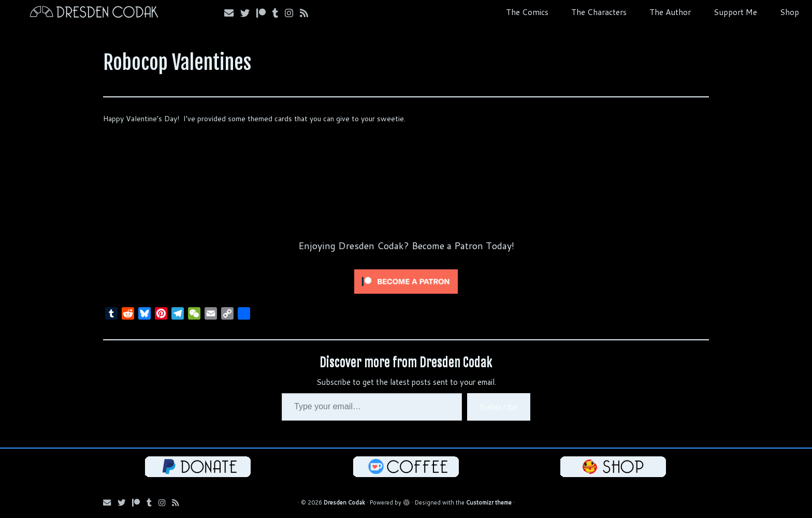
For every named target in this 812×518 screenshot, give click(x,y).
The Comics (527, 12)
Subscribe (499, 406)
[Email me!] (232, 13)
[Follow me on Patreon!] (264, 13)
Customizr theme (489, 502)
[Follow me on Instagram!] (292, 13)
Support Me (735, 12)
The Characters (599, 12)
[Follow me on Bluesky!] (248, 13)
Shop (789, 12)
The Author (670, 12)
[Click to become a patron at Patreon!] (406, 281)
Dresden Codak (344, 502)
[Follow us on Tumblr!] (279, 13)
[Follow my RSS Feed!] (307, 13)
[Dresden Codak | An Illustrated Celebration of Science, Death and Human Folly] (94, 13)
